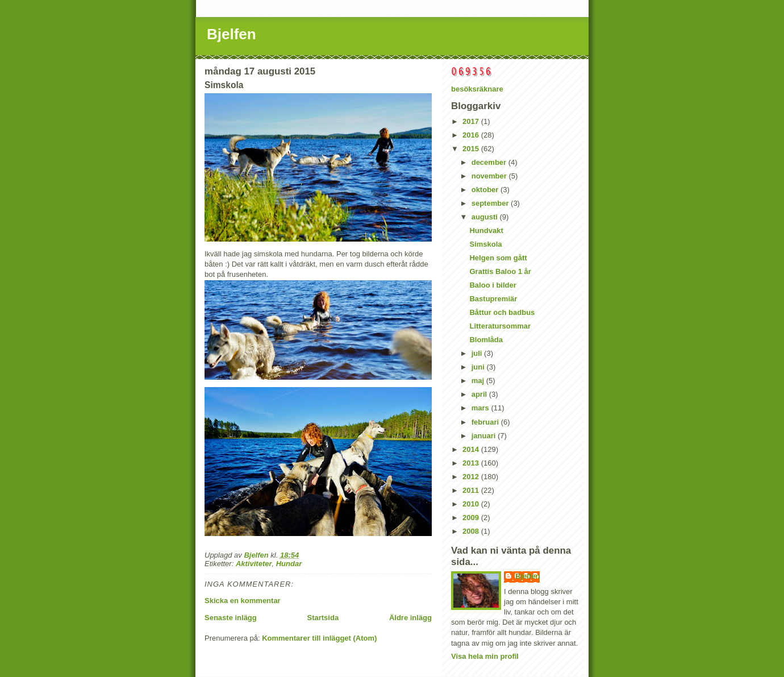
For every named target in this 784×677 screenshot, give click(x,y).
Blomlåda (486, 340)
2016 (472, 135)
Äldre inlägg (410, 618)
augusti (486, 217)
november (490, 176)
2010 (472, 504)
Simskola (485, 244)
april (480, 394)
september (491, 203)
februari (486, 422)
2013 (472, 463)
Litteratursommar (500, 326)
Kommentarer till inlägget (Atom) (319, 638)
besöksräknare (477, 89)
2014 (472, 449)
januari (485, 436)
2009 (472, 518)
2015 (472, 149)
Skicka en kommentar (243, 601)
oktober (486, 190)
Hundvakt (486, 230)
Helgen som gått (498, 258)
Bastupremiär (493, 299)
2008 (472, 531)
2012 (472, 477)
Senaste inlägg (231, 618)
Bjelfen (232, 34)
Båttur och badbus (502, 312)
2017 (472, 121)
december (490, 162)
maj (479, 381)
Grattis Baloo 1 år (500, 271)
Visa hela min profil (485, 656)
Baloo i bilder (493, 285)
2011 (472, 490)
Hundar (289, 564)
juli (478, 353)
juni (479, 367)
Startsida (323, 618)
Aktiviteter (254, 564)
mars (481, 408)
